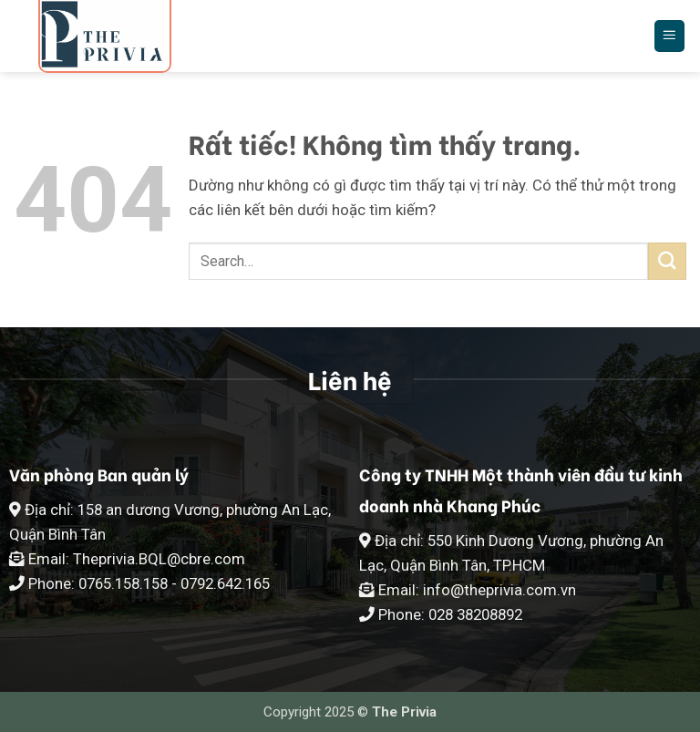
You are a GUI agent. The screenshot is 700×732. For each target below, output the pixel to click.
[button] (670, 36)
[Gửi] (667, 261)
